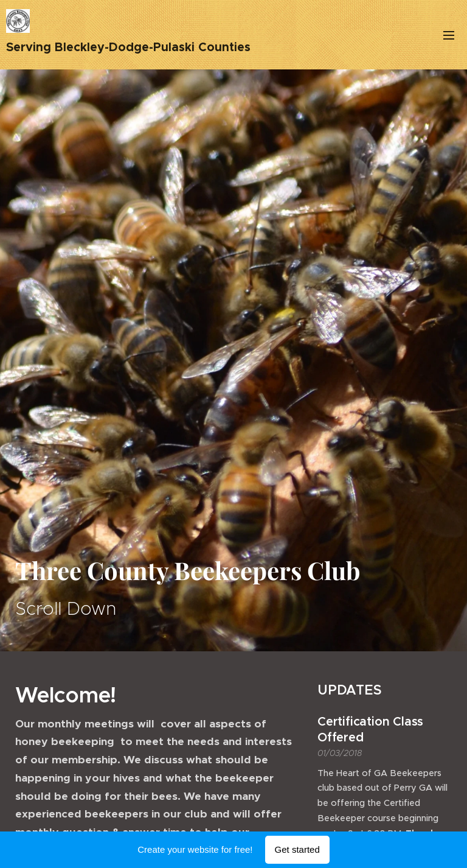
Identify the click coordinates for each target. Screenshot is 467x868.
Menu (449, 35)
